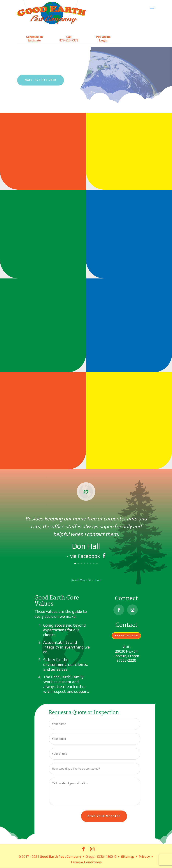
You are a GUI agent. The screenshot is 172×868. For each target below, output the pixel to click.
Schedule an (34, 39)
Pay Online (103, 39)
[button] (152, 10)
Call (69, 39)
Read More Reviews (86, 580)
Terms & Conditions (86, 862)
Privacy (144, 856)
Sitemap (128, 856)
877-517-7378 (126, 635)
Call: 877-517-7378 (41, 80)
